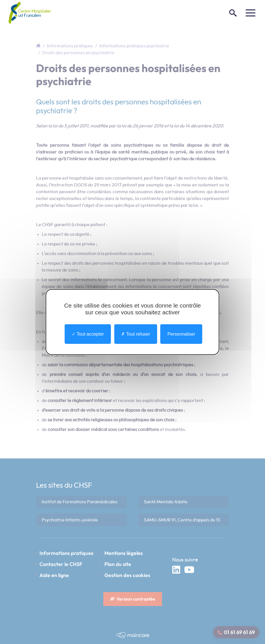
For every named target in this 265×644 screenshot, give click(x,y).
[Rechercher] (233, 13)
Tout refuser (136, 334)
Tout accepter (88, 334)
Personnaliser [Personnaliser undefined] (181, 334)
